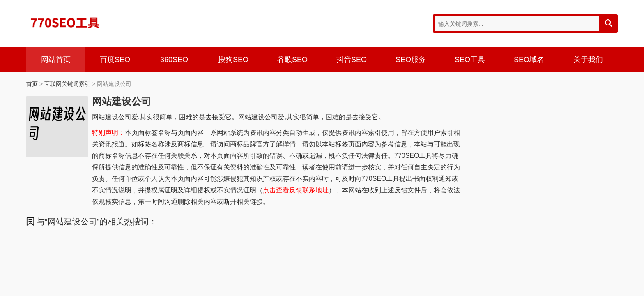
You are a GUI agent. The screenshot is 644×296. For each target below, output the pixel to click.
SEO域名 (529, 60)
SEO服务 (411, 60)
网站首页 (56, 60)
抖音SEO (352, 60)
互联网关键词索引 (67, 84)
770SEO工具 (65, 23)
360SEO (174, 60)
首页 (32, 84)
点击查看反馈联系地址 (296, 190)
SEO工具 (470, 60)
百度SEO (115, 60)
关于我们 (588, 60)
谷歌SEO (292, 60)
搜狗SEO (233, 60)
